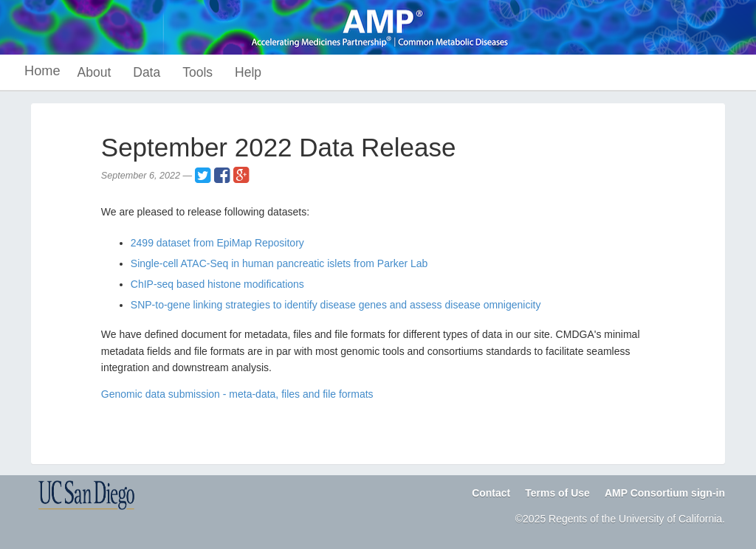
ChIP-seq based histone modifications (217, 284)
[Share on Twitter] (203, 175)
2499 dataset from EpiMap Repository (217, 243)
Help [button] (248, 72)
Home (42, 71)
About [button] (94, 72)
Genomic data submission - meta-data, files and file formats (237, 394)
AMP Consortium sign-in (665, 493)
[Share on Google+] (241, 175)
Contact (491, 493)
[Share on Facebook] (222, 175)
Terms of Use (557, 493)
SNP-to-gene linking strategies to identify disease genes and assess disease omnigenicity (336, 305)
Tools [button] (197, 72)
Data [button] (147, 72)
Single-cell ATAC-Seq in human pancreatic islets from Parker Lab (279, 263)
